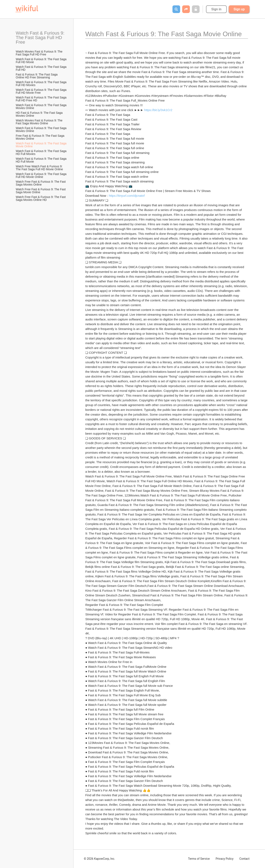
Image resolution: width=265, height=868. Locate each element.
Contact (244, 859)
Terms (199, 859)
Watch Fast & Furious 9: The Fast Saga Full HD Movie (41, 61)
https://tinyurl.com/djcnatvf (127, 196)
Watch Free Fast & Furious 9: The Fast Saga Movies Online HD (41, 198)
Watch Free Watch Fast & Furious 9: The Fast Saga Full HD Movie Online (39, 168)
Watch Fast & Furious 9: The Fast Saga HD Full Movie (41, 160)
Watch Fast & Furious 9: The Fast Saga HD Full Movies (41, 152)
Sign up (239, 9)
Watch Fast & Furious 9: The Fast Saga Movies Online (41, 107)
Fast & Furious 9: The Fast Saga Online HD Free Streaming (37, 76)
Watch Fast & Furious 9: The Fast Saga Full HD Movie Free (41, 91)
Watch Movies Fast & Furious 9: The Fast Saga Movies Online (40, 122)
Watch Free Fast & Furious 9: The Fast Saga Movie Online (41, 191)
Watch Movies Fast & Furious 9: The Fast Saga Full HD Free (40, 53)
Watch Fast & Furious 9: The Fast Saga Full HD (41, 68)
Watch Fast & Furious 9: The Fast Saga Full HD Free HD (41, 99)
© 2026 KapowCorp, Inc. (99, 859)
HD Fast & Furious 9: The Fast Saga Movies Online (40, 114)
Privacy (224, 859)
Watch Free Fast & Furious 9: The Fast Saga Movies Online (41, 183)
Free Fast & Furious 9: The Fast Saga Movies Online (40, 137)
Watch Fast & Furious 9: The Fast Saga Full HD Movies (41, 84)
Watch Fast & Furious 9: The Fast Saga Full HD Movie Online (41, 175)
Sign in (216, 9)
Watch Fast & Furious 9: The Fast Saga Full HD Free (41, 38)
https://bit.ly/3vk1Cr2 (158, 110)
